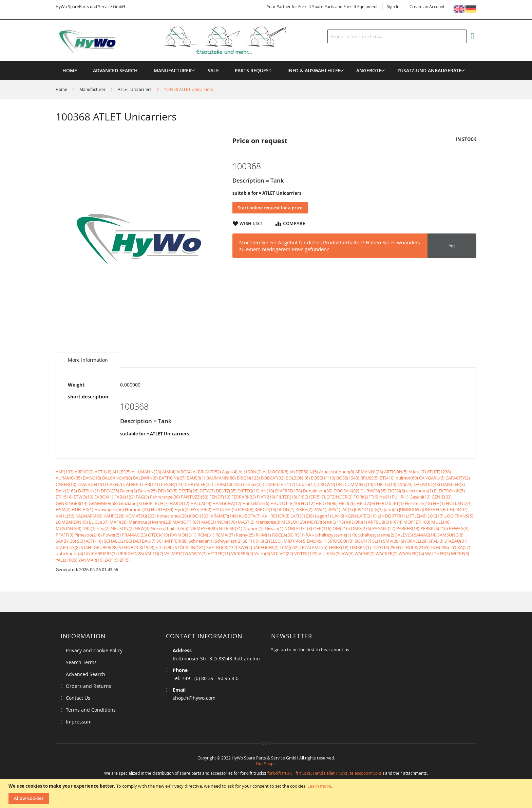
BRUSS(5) (369, 478)
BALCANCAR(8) (117, 478)
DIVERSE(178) (289, 491)
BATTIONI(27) (172, 478)
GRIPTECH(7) (156, 503)
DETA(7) (207, 491)
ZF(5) (125, 560)
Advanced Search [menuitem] (115, 70)
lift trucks (302, 773)
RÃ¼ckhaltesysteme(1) (328, 535)
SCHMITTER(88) (172, 541)
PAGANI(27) (384, 528)
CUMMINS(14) (359, 484)
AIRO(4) (184, 472)
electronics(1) (420, 491)
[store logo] (182, 40)
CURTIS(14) (385, 484)
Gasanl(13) (420, 497)
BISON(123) (248, 478)
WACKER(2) (387, 553)
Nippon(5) (253, 528)
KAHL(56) (65, 516)
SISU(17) (363, 541)
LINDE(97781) (391, 516)
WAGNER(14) (411, 553)
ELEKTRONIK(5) (449, 491)
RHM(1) (263, 535)
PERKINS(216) (434, 528)
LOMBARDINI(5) (72, 522)
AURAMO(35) (69, 478)
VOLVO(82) (282, 553)
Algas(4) (230, 472)
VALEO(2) (154, 553)
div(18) (267, 491)
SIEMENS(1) (315, 541)
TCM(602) (289, 547)
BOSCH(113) (323, 478)
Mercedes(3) (268, 522)
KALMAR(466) (89, 516)
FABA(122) (125, 497)
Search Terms (81, 662)
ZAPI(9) (112, 560)
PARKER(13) (408, 528)
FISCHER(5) (309, 497)
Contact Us (78, 698)
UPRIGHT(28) (131, 553)
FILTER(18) (287, 497)
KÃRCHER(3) (275, 516)
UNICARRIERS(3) (100, 553)
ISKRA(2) (304, 509)
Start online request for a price (270, 208)
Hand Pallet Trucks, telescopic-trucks (347, 773)
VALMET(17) (176, 553)
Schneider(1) (201, 541)
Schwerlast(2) (228, 541)
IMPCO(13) (265, 509)
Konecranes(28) (172, 516)
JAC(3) (347, 509)
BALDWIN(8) (145, 478)
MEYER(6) (317, 522)
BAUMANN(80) (221, 478)
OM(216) (341, 528)
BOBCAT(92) (273, 478)
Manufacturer (92, 89)
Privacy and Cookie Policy (94, 650)
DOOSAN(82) (346, 491)
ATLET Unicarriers (135, 89)
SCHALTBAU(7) (141, 541)
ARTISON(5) (396, 472)
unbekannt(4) (69, 553)
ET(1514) (64, 497)
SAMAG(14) (425, 535)
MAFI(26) (119, 522)
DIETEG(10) (249, 491)
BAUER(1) (196, 478)
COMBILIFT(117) (279, 484)
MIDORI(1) (357, 522)
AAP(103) (65, 472)
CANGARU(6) (432, 478)
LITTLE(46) (416, 516)
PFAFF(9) (64, 535)
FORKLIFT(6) (366, 497)
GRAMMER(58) (103, 503)
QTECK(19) (158, 535)
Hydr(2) (182, 509)
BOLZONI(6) (298, 478)
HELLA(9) (366, 503)
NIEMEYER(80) (204, 528)
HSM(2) (63, 509)
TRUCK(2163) (417, 547)
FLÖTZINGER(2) (337, 497)
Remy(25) (245, 535)
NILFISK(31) (231, 528)
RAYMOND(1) (183, 535)
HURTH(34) (162, 509)
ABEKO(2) (84, 472)
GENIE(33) (442, 497)
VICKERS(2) (242, 553)
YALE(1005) (66, 560)
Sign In (393, 6)
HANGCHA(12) (227, 503)
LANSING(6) (344, 516)
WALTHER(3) (438, 553)
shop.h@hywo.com (194, 698)
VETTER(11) (219, 553)
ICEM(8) (246, 509)
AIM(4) (169, 472)
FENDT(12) (220, 497)
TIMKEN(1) (360, 547)
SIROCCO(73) (340, 541)
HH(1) (439, 503)
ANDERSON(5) (304, 472)
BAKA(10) (92, 478)
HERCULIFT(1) (390, 503)
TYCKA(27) (460, 547)
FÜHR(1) (400, 497)
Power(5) (112, 535)
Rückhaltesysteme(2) (373, 535)
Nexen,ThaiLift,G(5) (169, 528)
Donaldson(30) (318, 491)
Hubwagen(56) (109, 509)
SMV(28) (391, 541)
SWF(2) (245, 547)
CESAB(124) (172, 484)
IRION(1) (286, 509)
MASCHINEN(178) (219, 522)
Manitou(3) (140, 522)
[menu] (266, 61)
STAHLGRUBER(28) (99, 547)
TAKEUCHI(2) (266, 547)
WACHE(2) (365, 553)
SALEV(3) (404, 535)
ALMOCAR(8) (275, 472)
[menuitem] (173, 70)
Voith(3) (262, 553)
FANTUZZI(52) (195, 497)
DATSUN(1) (89, 491)
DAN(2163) (66, 491)
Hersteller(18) (418, 503)
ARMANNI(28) (369, 472)
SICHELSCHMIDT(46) (281, 541)
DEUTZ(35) (226, 491)
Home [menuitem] (70, 70)
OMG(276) (361, 528)
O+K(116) (322, 528)
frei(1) (385, 497)
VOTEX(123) (306, 553)
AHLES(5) (121, 472)
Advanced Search (85, 674)
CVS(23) (405, 484)
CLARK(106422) (227, 484)
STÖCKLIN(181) (190, 547)
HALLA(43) (201, 503)
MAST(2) (246, 522)
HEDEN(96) (327, 503)
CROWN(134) (331, 484)
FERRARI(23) (244, 497)
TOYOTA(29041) (387, 547)
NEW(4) (142, 528)
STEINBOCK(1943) (137, 547)
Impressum (79, 722)
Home (61, 89)
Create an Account (427, 6)
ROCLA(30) (283, 535)
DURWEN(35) (373, 491)
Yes (452, 246)
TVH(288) (440, 547)
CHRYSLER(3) (198, 484)
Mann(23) (162, 522)
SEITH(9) (251, 541)
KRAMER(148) (224, 516)
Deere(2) (129, 491)
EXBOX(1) (104, 497)
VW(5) (348, 553)
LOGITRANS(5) (459, 516)
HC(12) (308, 503)
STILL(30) (165, 547)
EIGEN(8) (396, 491)
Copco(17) (306, 484)
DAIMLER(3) (453, 484)
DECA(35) (110, 491)
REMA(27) (225, 535)
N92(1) (89, 528)
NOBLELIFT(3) (298, 528)
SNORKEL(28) (414, 541)
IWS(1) (334, 509)
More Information (88, 360)
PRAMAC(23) (134, 535)
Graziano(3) (130, 503)
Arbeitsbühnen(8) (337, 472)
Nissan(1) (274, 528)
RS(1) (300, 535)
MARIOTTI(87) (186, 522)
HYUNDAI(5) (225, 509)
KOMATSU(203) (141, 516)
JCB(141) (362, 509)
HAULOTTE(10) (285, 503)
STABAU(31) (456, 541)
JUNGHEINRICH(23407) (445, 509)
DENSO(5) (168, 491)
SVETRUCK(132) (222, 547)
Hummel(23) (137, 509)
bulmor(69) (407, 478)
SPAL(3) (436, 541)
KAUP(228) (114, 516)
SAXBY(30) (66, 541)
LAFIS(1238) (302, 516)
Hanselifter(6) (256, 503)
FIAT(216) (266, 497)
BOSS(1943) (348, 478)
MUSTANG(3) (69, 528)
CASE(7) (115, 484)
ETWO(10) (83, 497)
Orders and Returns (89, 686)
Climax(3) (252, 484)
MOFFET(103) (417, 522)
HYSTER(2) (201, 509)
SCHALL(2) (114, 541)
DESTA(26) (188, 491)
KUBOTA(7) (250, 516)
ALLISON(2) (250, 472)
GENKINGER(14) (72, 503)
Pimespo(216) (88, 535)
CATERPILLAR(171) (141, 484)
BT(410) (387, 478)
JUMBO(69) (410, 509)
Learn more (319, 786)
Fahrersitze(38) (165, 497)
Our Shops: (266, 764)
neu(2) (103, 528)
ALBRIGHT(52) (207, 472)
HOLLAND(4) (459, 503)
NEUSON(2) (122, 528)
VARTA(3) (198, 553)
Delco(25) (147, 491)
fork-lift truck (279, 773)
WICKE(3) (460, 553)
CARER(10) (66, 484)
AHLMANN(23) (146, 472)
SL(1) (377, 541)
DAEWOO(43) (427, 484)
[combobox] (397, 36)
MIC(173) (336, 522)
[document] (267, 793)
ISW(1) (320, 509)
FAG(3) (142, 497)
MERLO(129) (294, 522)
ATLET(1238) (439, 472)
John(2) (391, 509)
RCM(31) (206, 535)
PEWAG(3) (459, 528)
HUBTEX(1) (82, 509)
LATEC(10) (367, 516)
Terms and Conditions (91, 710)
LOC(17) (435, 516)
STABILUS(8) (68, 547)
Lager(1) (323, 516)
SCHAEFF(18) (90, 541)
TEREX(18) (338, 547)
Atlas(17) (417, 472)
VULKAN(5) (330, 553)
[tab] (88, 360)
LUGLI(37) (99, 522)
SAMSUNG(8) (450, 535)
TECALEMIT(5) (313, 547)
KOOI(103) (199, 516)
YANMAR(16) (91, 560)
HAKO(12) (179, 503)
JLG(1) (377, 509)
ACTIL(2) (103, 472)
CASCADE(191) (92, 484)
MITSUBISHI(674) (385, 522)
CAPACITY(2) (458, 478)
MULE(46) (441, 522)
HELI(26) (347, 503)
